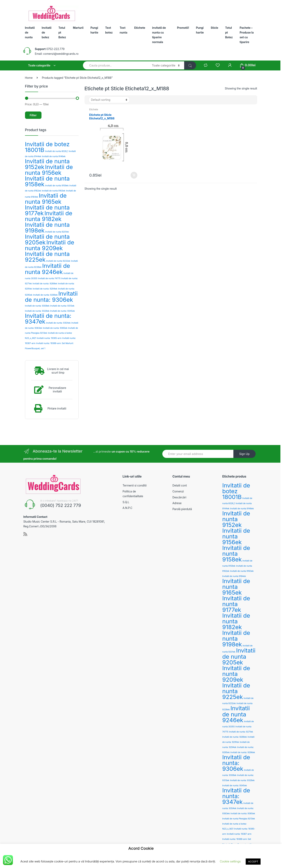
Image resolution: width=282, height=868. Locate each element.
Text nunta (124, 30)
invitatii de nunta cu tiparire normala (159, 35)
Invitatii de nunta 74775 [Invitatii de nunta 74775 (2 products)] (49, 278)
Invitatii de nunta (30, 32)
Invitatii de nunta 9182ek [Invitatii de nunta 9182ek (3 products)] (49, 216)
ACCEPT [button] (253, 861)
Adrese (177, 503)
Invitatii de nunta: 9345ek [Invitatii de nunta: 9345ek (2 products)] (63, 311)
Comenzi (178, 491)
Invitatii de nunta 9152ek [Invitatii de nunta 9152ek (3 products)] (236, 519)
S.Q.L (126, 502)
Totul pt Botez (62, 32)
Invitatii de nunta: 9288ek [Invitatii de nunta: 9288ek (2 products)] (45, 284)
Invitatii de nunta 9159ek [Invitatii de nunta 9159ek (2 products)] (57, 186)
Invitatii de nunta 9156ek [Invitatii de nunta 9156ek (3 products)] (49, 170)
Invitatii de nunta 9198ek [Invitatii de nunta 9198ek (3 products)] (47, 228)
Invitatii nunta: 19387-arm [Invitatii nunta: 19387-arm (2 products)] (239, 834)
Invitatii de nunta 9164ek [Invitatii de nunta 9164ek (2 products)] (234, 576)
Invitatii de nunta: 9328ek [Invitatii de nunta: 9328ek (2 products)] (37, 311)
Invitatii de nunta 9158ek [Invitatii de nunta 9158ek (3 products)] (47, 181)
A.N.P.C (128, 508)
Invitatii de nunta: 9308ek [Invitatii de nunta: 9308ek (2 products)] (37, 306)
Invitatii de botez (47, 32)
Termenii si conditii (135, 485)
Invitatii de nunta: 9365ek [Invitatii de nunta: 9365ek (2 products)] (55, 328)
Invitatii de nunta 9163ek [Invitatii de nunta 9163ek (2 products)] (53, 191)
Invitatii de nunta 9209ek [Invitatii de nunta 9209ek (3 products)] (50, 245)
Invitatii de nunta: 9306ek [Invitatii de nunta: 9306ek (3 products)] (51, 297)
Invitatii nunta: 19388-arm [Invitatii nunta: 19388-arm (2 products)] (49, 343)
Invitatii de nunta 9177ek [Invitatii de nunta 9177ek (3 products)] (236, 604)
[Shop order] (109, 100)
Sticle (215, 28)
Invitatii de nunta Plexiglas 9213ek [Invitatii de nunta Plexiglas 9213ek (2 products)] (239, 819)
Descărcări (179, 497)
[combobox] (115, 65)
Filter (33, 115)
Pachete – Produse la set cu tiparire (247, 35)
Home (29, 78)
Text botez (109, 30)
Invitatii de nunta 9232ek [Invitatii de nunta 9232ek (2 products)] (58, 261)
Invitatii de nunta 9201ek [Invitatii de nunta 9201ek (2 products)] (57, 232)
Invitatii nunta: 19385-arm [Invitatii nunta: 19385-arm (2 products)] (49, 338)
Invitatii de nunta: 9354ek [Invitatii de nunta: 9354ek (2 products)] (58, 323)
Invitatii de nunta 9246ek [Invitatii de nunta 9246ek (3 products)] (48, 269)
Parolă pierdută (182, 509)
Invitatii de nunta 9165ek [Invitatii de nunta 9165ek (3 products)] (46, 199)
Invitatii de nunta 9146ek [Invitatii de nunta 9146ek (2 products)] (54, 156)
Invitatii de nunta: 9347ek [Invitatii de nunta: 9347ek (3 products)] (48, 319)
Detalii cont (180, 485)
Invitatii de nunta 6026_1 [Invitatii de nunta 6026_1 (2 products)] (57, 151)
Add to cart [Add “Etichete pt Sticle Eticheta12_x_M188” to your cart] (134, 175)
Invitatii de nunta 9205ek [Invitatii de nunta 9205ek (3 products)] (239, 656)
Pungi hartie (94, 30)
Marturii (78, 28)
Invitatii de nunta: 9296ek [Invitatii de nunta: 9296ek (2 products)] (45, 295)
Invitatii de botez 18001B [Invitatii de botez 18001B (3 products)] (47, 147)
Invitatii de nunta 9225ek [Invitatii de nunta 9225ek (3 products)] (47, 257)
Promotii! (183, 28)
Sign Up (244, 454)
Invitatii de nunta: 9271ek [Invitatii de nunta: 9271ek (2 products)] (241, 732)
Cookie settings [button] (230, 861)
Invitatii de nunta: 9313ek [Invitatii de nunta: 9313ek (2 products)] (62, 306)
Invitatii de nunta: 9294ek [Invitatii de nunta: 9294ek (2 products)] (45, 289)
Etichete (140, 28)
